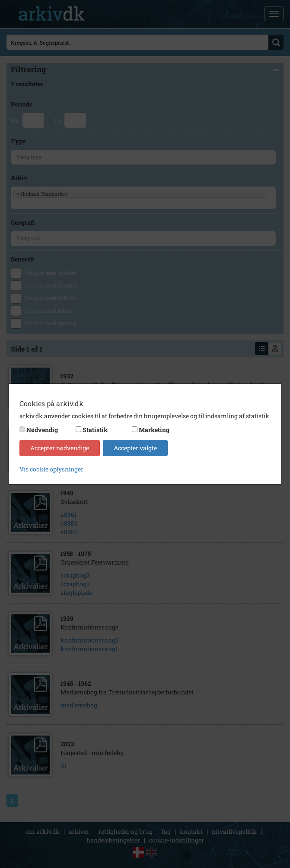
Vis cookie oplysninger (51, 469)
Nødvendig (42, 430)
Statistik (95, 430)
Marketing (154, 430)
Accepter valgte (135, 448)
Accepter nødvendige (60, 448)
